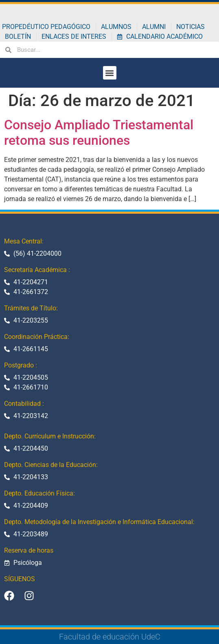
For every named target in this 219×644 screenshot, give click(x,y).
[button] (110, 73)
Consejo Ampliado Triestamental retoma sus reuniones (99, 133)
